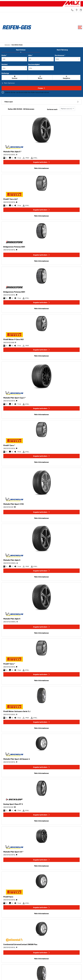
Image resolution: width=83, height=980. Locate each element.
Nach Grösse (21, 50)
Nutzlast (5, 64)
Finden (42, 88)
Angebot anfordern (41, 162)
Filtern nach (41, 102)
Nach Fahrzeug (62, 50)
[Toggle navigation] (80, 27)
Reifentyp (5, 73)
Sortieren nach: (52, 109)
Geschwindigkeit (34, 64)
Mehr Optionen (8, 83)
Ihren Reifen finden (17, 45)
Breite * (4, 55)
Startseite (7, 45)
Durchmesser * (60, 55)
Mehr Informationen (42, 168)
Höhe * (30, 55)
